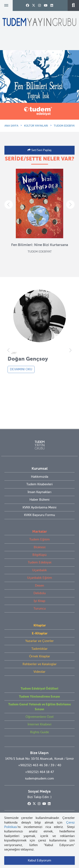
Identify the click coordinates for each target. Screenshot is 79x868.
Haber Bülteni (39, 500)
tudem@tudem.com (39, 778)
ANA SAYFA (11, 126)
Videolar (39, 672)
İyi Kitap (39, 601)
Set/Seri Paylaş (41, 150)
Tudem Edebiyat (40, 562)
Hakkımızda (40, 477)
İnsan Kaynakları (39, 492)
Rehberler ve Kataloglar (40, 664)
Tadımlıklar (39, 649)
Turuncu (40, 609)
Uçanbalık (39, 570)
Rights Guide (39, 732)
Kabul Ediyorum (39, 860)
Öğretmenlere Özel (39, 717)
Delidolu (40, 593)
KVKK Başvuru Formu (39, 515)
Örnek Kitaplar (40, 656)
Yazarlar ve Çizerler (39, 641)
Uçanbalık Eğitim (40, 578)
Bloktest (40, 547)
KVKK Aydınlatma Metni (39, 507)
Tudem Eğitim (39, 539)
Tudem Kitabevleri (39, 484)
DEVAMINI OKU (21, 369)
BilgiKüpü (39, 555)
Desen (39, 586)
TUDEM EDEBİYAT (65, 126)
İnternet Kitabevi (39, 724)
